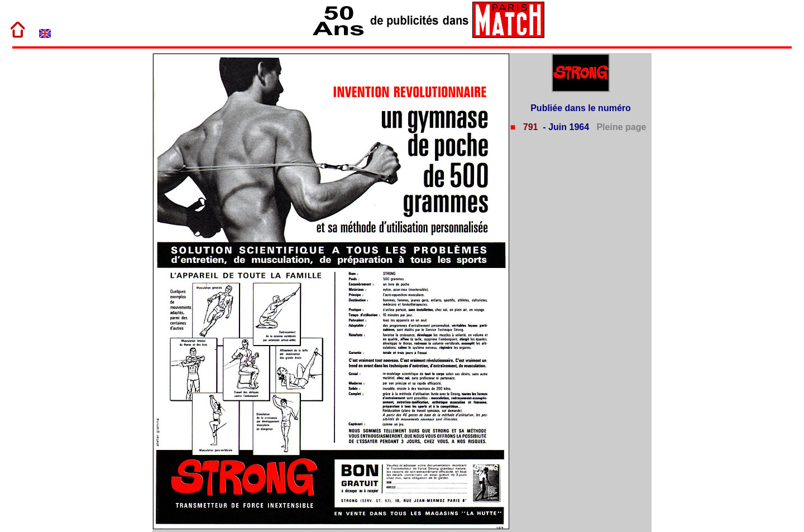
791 (529, 127)
